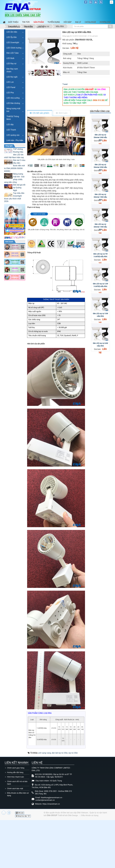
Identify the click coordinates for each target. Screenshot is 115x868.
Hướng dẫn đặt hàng (15, 772)
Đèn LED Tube (12, 53)
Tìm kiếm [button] (28, 27)
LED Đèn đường (13, 103)
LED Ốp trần (12, 37)
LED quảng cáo (13, 135)
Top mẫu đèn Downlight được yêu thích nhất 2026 (14, 197)
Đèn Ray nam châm (12, 70)
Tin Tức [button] (26, 22)
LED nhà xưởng (13, 98)
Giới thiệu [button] (13, 22)
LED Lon (10, 82)
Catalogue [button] (90, 22)
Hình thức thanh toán (15, 777)
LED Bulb (10, 58)
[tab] (39, 113)
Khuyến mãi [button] (14, 27)
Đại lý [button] (78, 22)
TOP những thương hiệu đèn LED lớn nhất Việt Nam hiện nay (14, 153)
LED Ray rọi (11, 64)
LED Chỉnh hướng (14, 48)
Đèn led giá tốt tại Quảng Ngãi (19, 188)
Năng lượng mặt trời (13, 110)
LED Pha (10, 93)
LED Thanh (11, 130)
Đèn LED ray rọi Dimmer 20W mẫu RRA (100, 167)
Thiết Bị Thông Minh (13, 118)
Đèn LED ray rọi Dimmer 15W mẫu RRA (100, 227)
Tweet (65, 84)
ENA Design (73, 815)
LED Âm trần (12, 32)
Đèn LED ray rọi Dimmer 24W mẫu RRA (100, 137)
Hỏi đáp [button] (68, 22)
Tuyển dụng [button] (54, 22)
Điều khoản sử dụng (90, 815)
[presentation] (42, 67)
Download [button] (105, 22)
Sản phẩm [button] (39, 22)
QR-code (20, 813)
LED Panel (11, 87)
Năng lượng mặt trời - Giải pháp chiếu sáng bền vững (14, 178)
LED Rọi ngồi (12, 77)
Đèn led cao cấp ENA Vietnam (76, 813)
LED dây (10, 124)
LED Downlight (13, 42)
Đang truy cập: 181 (23, 816)
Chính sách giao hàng (16, 768)
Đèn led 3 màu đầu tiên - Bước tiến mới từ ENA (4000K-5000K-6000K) (15, 166)
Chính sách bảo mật (15, 789)
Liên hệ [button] (40, 27)
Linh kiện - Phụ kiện (15, 140)
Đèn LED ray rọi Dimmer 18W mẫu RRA (100, 197)
